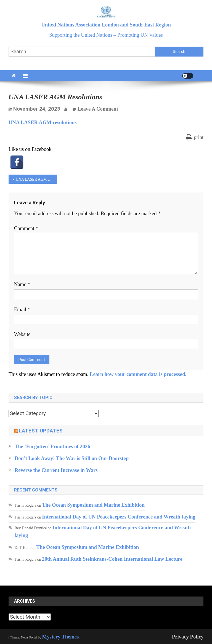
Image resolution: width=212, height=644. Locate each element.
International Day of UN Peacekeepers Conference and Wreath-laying (119, 517)
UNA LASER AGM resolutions (43, 122)
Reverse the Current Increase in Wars (56, 470)
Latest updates (41, 431)
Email (22, 309)
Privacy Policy (188, 637)
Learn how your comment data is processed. (138, 374)
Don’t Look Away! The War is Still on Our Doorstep (72, 458)
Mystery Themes (61, 637)
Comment (26, 228)
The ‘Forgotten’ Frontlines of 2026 (52, 446)
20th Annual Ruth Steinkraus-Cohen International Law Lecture (112, 559)
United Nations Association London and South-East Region (106, 25)
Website (22, 334)
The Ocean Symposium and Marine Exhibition (93, 505)
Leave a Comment (98, 109)
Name (22, 284)
